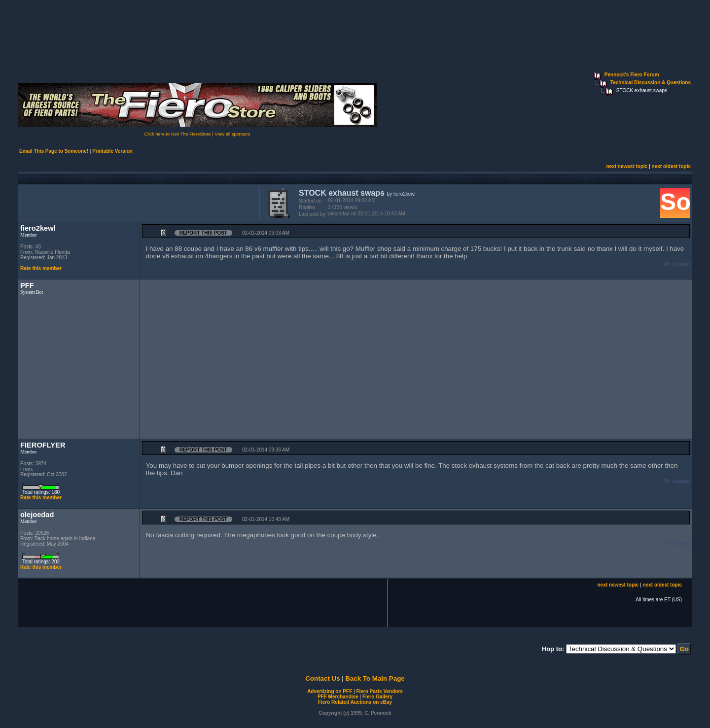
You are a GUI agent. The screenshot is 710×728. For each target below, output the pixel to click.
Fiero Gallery (377, 697)
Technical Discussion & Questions (651, 83)
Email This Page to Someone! (54, 151)
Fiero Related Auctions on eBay (355, 702)
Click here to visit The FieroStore (177, 134)
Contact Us (322, 678)
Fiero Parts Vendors (379, 691)
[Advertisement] (137, 202)
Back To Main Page (375, 678)
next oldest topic (671, 166)
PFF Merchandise (338, 697)
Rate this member (41, 268)
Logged (681, 264)
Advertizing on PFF (330, 691)
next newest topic (627, 166)
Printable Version (112, 151)
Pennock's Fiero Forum (632, 75)
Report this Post (203, 233)
